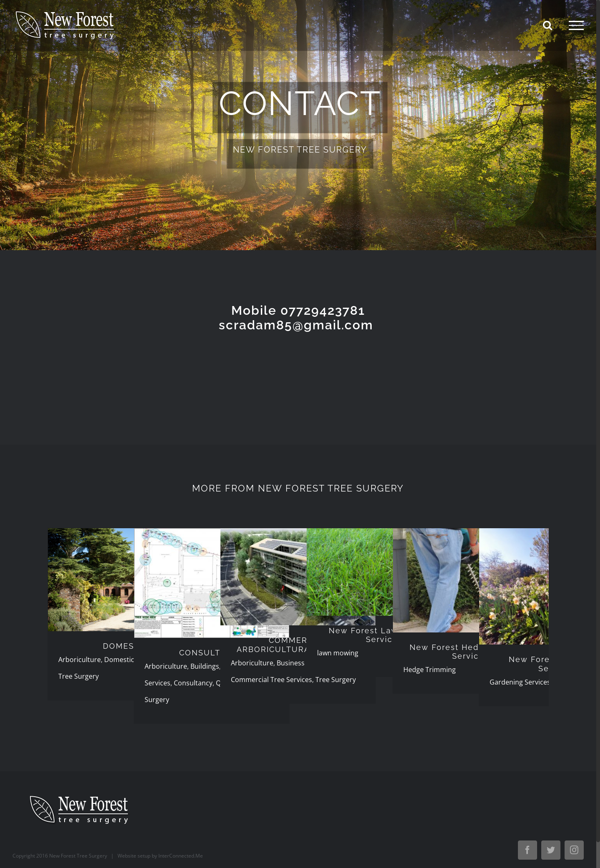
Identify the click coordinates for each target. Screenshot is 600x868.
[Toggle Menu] (576, 25)
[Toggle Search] (547, 25)
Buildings (205, 666)
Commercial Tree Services (271, 680)
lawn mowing (338, 653)
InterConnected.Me (181, 856)
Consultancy (193, 683)
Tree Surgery (79, 676)
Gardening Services (520, 682)
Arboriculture (80, 660)
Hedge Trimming (430, 670)
